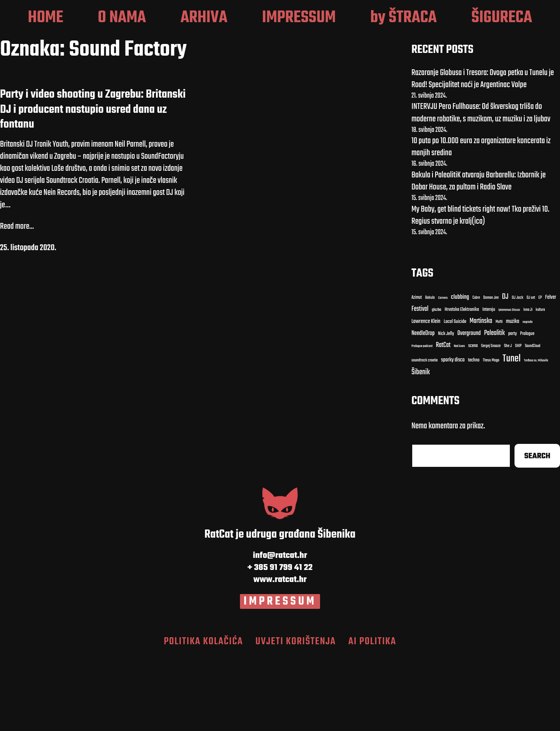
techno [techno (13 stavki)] (474, 434)
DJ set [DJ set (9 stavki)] (531, 372)
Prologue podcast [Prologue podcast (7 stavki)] (422, 420)
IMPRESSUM (280, 675)
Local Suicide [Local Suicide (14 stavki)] (455, 396)
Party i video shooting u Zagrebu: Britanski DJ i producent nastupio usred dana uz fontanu (93, 183)
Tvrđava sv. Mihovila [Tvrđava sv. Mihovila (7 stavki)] (536, 434)
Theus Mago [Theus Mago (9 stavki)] (491, 434)
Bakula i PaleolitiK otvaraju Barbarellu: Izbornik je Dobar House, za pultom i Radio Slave (479, 255)
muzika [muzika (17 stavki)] (513, 395)
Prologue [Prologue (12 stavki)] (527, 408)
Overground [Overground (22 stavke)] (469, 407)
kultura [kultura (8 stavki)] (541, 384)
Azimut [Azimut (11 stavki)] (417, 371)
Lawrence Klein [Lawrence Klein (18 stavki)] (426, 396)
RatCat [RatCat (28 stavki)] (443, 419)
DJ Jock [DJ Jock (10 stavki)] (518, 371)
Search (537, 530)
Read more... (17, 300)
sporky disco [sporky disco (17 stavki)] (453, 434)
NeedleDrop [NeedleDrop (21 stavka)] (423, 408)
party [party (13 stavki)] (513, 408)
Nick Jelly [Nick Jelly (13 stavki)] (446, 408)
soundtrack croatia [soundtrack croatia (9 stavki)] (425, 434)
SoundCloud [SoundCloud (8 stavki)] (533, 420)
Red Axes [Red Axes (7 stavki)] (459, 420)
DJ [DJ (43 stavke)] (505, 371)
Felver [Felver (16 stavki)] (551, 371)
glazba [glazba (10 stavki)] (437, 384)
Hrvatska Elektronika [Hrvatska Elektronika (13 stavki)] (462, 384)
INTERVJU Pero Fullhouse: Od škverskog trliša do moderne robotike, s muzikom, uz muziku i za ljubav (481, 187)
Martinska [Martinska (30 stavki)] (481, 395)
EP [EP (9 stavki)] (540, 372)
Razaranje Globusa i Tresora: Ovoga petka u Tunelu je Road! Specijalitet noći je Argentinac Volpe (483, 152)
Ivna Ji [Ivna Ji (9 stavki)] (528, 384)
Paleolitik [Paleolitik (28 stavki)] (495, 407)
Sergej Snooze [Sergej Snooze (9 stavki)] (491, 420)
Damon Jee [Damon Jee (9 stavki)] (491, 372)
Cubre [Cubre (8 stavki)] (476, 371)
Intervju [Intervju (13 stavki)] (489, 384)
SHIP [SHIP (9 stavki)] (519, 420)
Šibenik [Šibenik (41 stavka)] (421, 446)
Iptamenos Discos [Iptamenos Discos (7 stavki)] (509, 384)
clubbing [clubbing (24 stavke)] (460, 371)
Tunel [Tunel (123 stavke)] (511, 432)
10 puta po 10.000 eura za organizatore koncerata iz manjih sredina (481, 221)
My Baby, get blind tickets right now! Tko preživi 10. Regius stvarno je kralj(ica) (480, 289)
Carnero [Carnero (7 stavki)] (443, 372)
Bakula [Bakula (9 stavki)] (430, 372)
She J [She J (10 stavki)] (508, 420)
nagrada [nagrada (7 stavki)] (528, 396)
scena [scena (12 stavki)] (473, 420)
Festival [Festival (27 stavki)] (420, 383)
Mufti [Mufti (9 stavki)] (499, 396)
